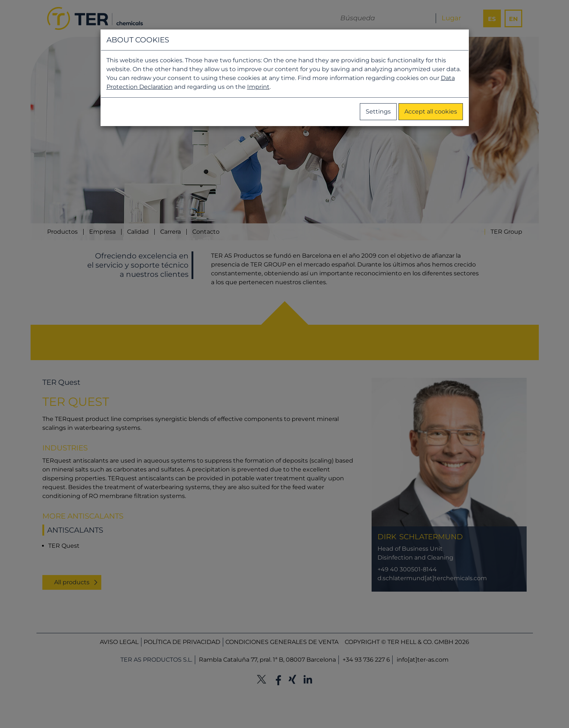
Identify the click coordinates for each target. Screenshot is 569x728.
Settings (378, 112)
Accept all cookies (431, 112)
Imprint (258, 87)
